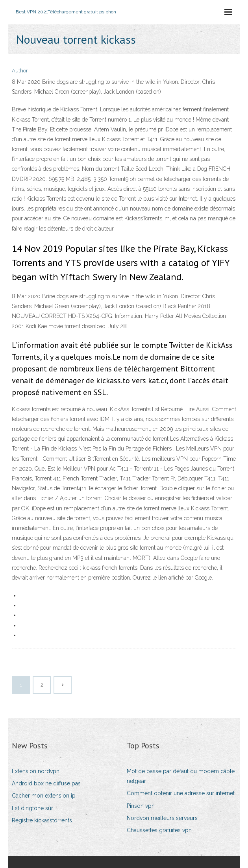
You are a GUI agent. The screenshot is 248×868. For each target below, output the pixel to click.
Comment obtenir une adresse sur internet (181, 793)
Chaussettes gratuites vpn (159, 830)
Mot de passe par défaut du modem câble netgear (181, 776)
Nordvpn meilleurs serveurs (162, 818)
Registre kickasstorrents (42, 820)
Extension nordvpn (36, 771)
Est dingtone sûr (32, 808)
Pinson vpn (141, 806)
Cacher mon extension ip (44, 796)
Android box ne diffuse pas (46, 783)
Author (20, 71)
